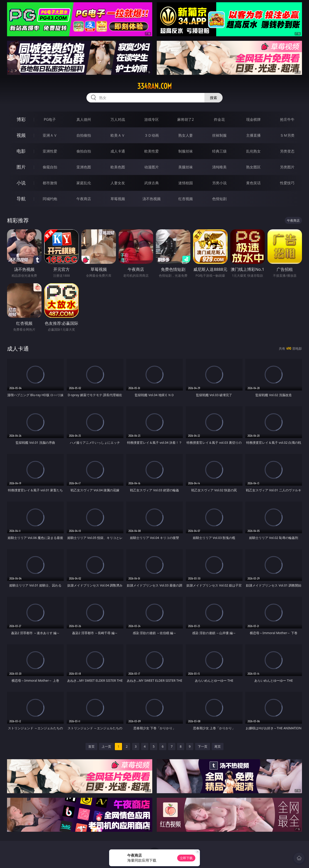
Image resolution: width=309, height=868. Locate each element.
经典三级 (219, 151)
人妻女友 (118, 183)
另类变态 (287, 151)
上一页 (106, 746)
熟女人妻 (186, 135)
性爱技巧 (287, 183)
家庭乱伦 (84, 183)
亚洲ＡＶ (50, 135)
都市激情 (50, 183)
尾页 (218, 746)
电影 (21, 151)
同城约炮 (50, 199)
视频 (21, 135)
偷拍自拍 (84, 151)
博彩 (21, 119)
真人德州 (84, 119)
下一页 (203, 746)
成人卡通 (118, 151)
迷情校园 (186, 183)
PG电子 (50, 119)
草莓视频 (118, 199)
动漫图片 (152, 167)
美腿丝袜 (186, 167)
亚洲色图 (84, 167)
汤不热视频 (152, 199)
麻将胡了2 (185, 119)
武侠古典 (152, 183)
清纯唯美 (219, 167)
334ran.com (154, 86)
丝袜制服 (219, 135)
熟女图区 (253, 167)
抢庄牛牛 (287, 119)
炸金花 (219, 119)
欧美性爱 (152, 151)
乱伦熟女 (253, 151)
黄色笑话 (253, 183)
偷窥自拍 (50, 167)
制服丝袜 (186, 151)
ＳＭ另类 (287, 135)
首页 (91, 746)
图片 (21, 167)
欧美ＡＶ (118, 135)
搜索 (213, 98)
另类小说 (219, 183)
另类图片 (287, 167)
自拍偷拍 (84, 135)
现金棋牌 (253, 119)
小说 (21, 183)
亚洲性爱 (50, 151)
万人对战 (118, 119)
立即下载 (186, 858)
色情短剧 (219, 199)
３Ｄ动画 (152, 135)
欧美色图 (118, 167)
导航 (21, 199)
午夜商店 (84, 199)
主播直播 (253, 135)
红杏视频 (186, 199)
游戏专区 (152, 119)
